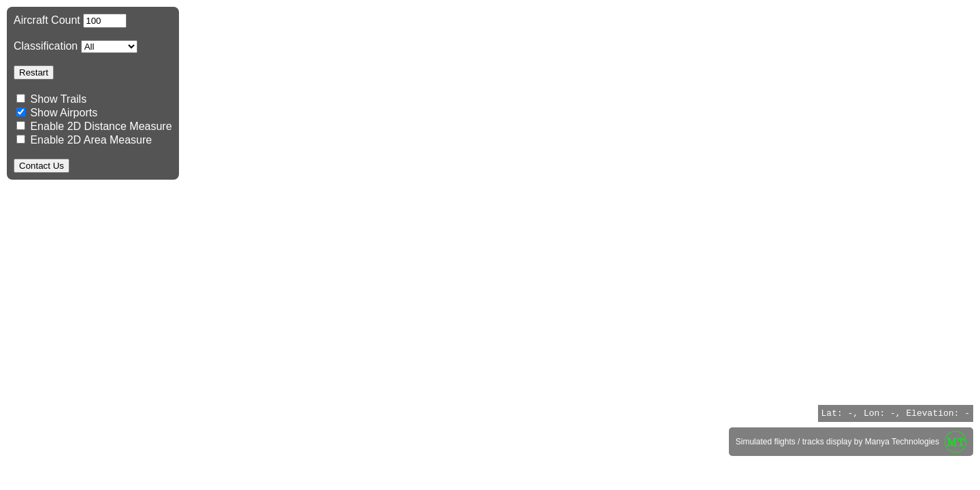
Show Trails (58, 99)
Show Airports (57, 113)
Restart (34, 72)
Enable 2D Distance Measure (94, 126)
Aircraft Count (70, 20)
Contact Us (42, 166)
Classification (76, 46)
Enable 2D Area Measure (84, 140)
